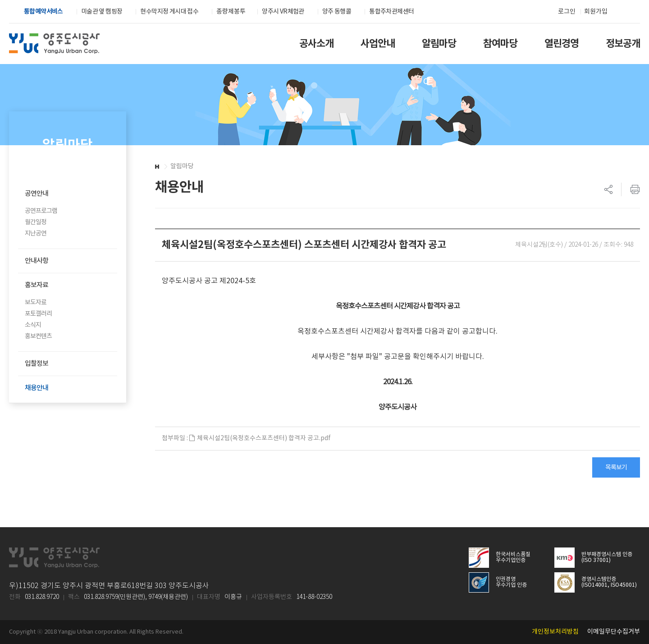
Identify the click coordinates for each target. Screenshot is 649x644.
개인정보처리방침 (555, 632)
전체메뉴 (636, 12)
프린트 (631, 189)
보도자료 (36, 303)
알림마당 (439, 44)
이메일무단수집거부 (614, 632)
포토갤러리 (38, 314)
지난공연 (36, 234)
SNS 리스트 (609, 189)
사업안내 (378, 44)
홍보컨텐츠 (38, 336)
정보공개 (623, 44)
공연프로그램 (41, 211)
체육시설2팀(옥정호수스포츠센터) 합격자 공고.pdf (260, 438)
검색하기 (622, 12)
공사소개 (316, 44)
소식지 (33, 325)
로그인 (567, 12)
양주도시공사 (54, 44)
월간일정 (36, 222)
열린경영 (562, 44)
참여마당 (500, 44)
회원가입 (596, 12)
